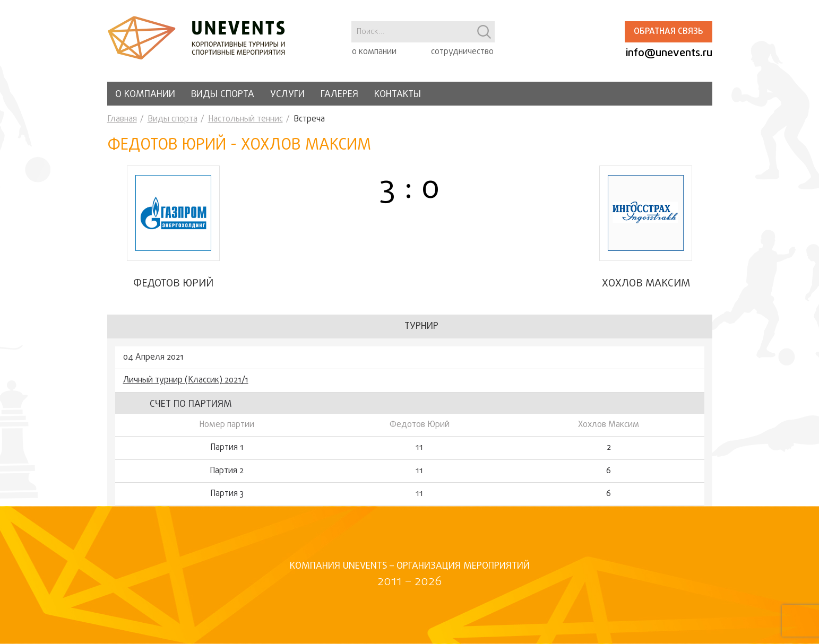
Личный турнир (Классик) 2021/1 (186, 380)
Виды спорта (223, 95)
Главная (122, 119)
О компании (145, 95)
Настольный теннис (245, 119)
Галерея (339, 95)
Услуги (287, 95)
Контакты (398, 95)
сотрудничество (462, 52)
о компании (374, 52)
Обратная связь (668, 32)
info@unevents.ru (669, 53)
